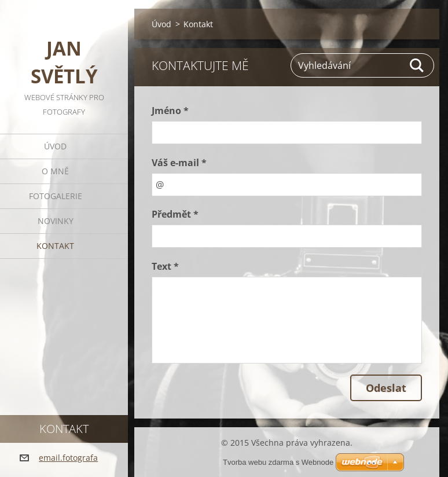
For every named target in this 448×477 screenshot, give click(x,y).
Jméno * (170, 111)
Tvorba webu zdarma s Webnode (278, 462)
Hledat (417, 65)
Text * (165, 266)
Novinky (56, 221)
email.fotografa (68, 458)
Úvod (55, 146)
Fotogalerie (56, 196)
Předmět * (175, 214)
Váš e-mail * (179, 163)
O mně (55, 171)
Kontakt (55, 246)
